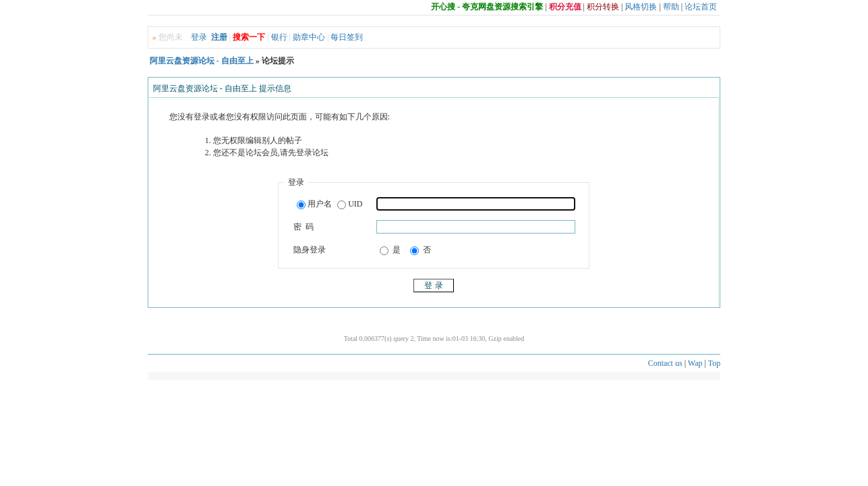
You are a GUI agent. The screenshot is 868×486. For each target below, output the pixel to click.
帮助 (671, 7)
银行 (279, 37)
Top (715, 363)
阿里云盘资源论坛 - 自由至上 (202, 61)
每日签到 (347, 37)
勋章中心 (309, 37)
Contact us (665, 363)
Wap (695, 363)
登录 (199, 37)
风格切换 (641, 7)
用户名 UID (329, 205)
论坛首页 (701, 7)
